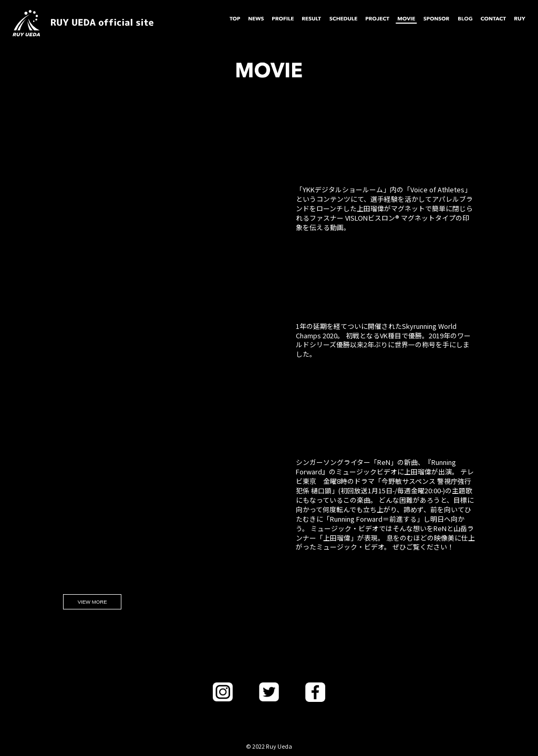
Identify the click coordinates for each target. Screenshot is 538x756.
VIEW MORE (92, 602)
